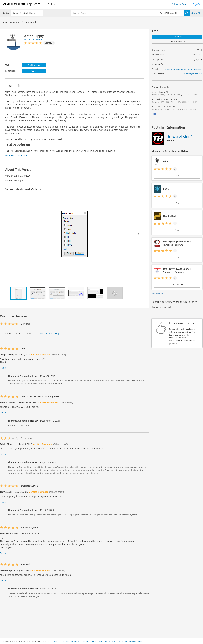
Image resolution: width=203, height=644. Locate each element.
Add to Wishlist (177, 42)
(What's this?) (59, 355)
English (53, 4)
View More (157, 294)
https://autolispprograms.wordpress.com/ (183, 69)
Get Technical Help (50, 334)
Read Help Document (16, 156)
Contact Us (122, 641)
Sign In (197, 4)
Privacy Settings (136, 641)
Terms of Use (97, 641)
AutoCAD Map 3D (11, 22)
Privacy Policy (58, 641)
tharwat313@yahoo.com (192, 74)
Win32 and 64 (34, 65)
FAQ (114, 641)
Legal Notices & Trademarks (78, 641)
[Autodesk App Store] (22, 4)
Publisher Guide (180, 4)
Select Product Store (24, 13)
